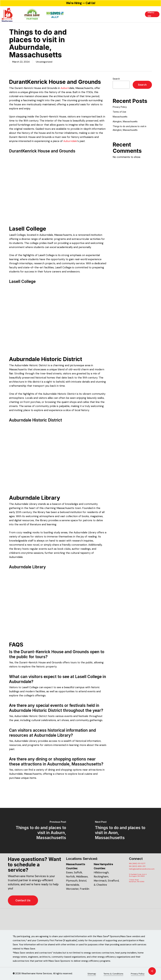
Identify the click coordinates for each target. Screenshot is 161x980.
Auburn (65, 88)
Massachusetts (120, 117)
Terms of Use (119, 112)
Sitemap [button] (92, 974)
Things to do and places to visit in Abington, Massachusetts (129, 128)
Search (116, 79)
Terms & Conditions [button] (113, 974)
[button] (152, 14)
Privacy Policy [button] (138, 974)
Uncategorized (44, 62)
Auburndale (70, 141)
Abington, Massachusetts (125, 121)
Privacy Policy (120, 107)
